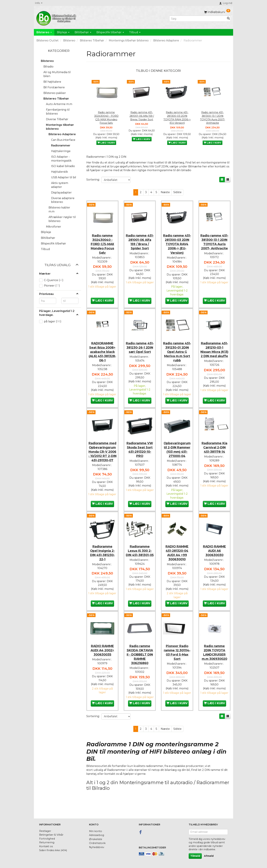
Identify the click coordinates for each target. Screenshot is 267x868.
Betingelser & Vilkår (51, 835)
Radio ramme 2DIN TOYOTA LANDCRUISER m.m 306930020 (214, 662)
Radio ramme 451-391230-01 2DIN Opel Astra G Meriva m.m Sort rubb (177, 350)
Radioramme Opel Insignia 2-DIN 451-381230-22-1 (102, 563)
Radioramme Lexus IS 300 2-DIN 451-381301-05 (140, 563)
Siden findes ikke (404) (53, 850)
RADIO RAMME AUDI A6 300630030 (214, 561)
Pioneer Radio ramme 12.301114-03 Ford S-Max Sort (177, 662)
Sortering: (93, 180)
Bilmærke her (198, 166)
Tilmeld (195, 856)
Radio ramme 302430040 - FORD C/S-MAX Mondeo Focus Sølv (106, 118)
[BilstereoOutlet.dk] (57, 18)
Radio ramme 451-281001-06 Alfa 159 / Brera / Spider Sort (142, 116)
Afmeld (209, 856)
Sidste (177, 192)
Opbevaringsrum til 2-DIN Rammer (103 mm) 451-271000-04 (177, 451)
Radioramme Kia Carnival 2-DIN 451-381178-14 (214, 449)
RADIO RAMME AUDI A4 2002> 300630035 (102, 659)
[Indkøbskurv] (217, 12)
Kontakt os (46, 846)
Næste (165, 192)
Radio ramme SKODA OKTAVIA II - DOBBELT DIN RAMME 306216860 (140, 664)
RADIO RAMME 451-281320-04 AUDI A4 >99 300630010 (177, 563)
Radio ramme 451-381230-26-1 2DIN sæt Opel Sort (140, 348)
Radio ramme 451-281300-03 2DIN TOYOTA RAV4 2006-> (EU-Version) (177, 118)
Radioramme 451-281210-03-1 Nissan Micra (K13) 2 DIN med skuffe (214, 350)
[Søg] (228, 19)
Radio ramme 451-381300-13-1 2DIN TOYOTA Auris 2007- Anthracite (213, 118)
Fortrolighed (47, 839)
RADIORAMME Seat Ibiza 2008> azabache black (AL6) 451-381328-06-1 (102, 350)
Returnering (47, 842)
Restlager (45, 831)
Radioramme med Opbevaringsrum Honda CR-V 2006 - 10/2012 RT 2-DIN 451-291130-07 (102, 458)
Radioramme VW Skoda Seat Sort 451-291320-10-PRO (140, 451)
